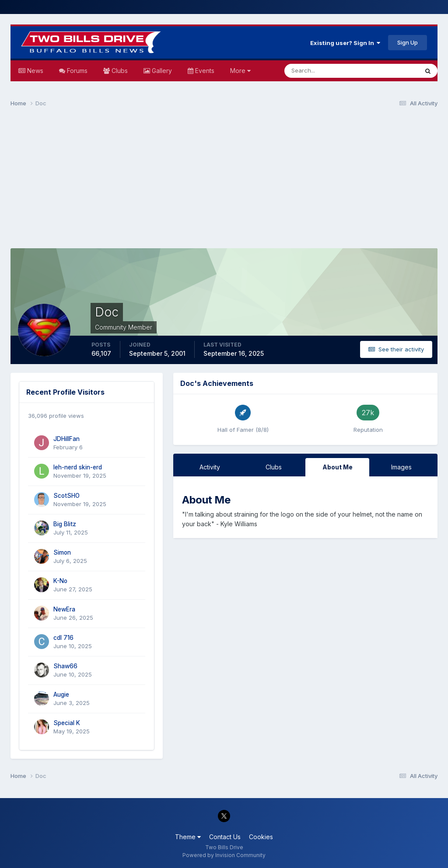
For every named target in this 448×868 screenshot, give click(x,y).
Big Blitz (65, 524)
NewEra (64, 609)
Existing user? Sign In (345, 43)
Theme (188, 837)
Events (204, 71)
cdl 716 (63, 638)
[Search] (323, 71)
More (240, 71)
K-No (60, 581)
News (34, 71)
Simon (62, 552)
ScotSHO (66, 496)
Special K (67, 723)
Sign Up (408, 42)
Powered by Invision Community (224, 855)
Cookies (261, 837)
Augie (61, 694)
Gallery (161, 71)
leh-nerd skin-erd (78, 467)
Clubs (119, 71)
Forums (76, 71)
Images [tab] (401, 467)
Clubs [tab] (274, 467)
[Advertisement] (224, 182)
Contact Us (225, 837)
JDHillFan (66, 439)
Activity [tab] (210, 467)
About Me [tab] (338, 467)
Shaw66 (65, 666)
